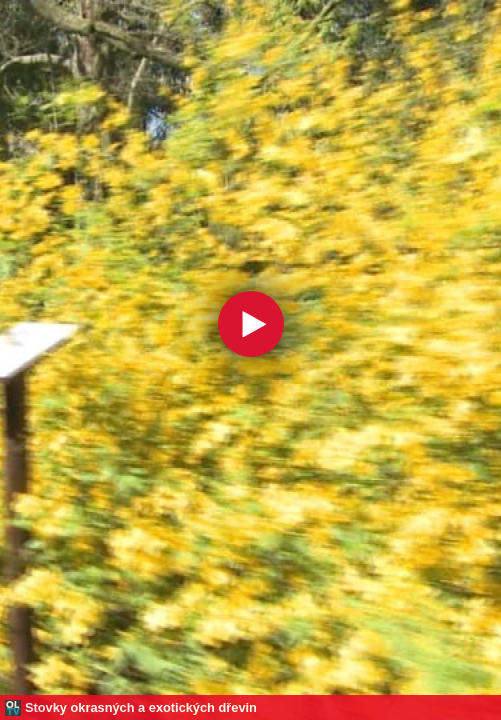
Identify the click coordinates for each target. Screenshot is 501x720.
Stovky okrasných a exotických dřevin (141, 707)
